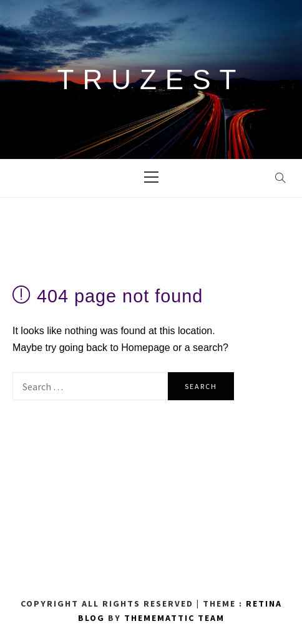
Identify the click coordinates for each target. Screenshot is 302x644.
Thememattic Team (174, 618)
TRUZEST (151, 79)
